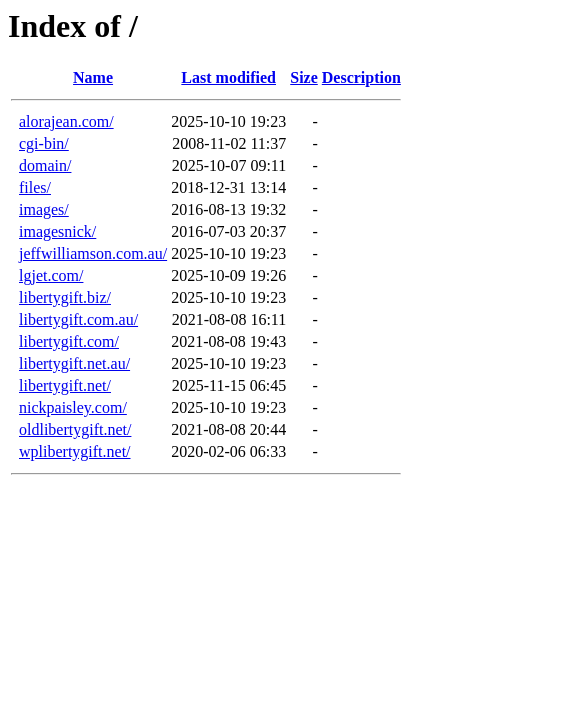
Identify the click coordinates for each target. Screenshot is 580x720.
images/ (44, 209)
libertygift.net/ (65, 385)
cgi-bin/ (44, 143)
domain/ (45, 165)
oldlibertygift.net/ (75, 429)
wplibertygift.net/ (75, 451)
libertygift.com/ (69, 341)
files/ (35, 187)
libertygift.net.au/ (74, 363)
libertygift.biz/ (65, 297)
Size (304, 77)
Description (361, 77)
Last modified (228, 77)
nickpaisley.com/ (73, 407)
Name (93, 77)
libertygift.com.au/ (78, 319)
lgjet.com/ (51, 275)
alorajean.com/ (66, 121)
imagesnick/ (57, 231)
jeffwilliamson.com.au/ (93, 253)
